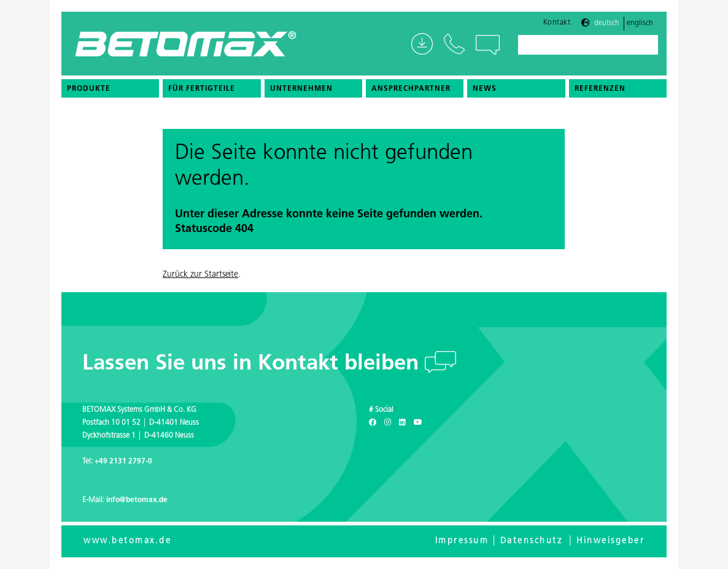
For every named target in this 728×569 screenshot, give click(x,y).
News (485, 89)
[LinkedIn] (402, 423)
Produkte (89, 89)
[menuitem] (110, 88)
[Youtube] (418, 423)
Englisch (640, 23)
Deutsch (607, 23)
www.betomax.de (127, 541)
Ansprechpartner (411, 89)
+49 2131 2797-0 (123, 462)
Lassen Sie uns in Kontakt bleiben (254, 364)
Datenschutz (532, 541)
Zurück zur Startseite (200, 275)
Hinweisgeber (610, 541)
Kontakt (557, 23)
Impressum (462, 541)
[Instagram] (388, 423)
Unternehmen (301, 89)
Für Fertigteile (202, 89)
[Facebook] (373, 423)
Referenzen (600, 89)
